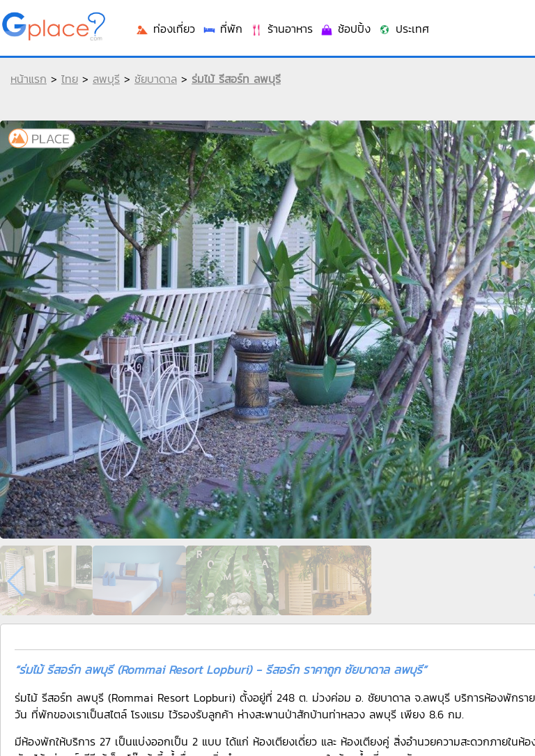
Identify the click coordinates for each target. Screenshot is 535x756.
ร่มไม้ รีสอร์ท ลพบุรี (236, 79)
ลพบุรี (106, 79)
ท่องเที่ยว (165, 29)
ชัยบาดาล (156, 79)
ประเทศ (403, 29)
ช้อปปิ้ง (345, 29)
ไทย (70, 79)
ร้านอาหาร (281, 29)
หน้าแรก (29, 79)
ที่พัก (222, 29)
